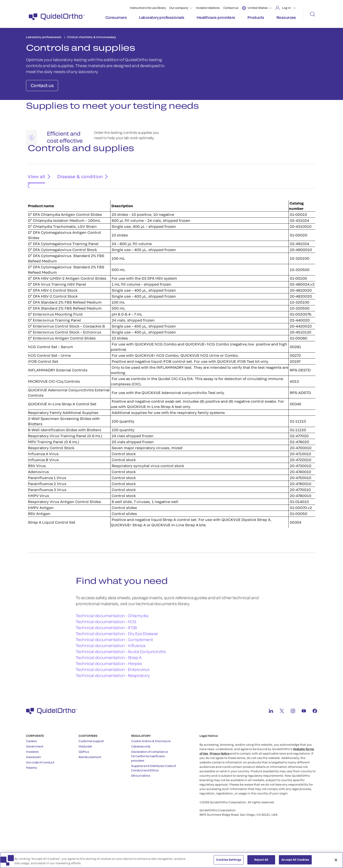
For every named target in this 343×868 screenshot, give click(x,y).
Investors (32, 777)
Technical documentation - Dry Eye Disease (117, 659)
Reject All (261, 862)
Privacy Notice (220, 779)
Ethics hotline (141, 801)
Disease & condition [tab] (76, 205)
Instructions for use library (148, 8)
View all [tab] (35, 205)
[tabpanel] (171, 385)
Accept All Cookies (295, 862)
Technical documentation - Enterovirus (112, 695)
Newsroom (34, 782)
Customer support (91, 767)
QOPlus (84, 777)
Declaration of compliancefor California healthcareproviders (149, 782)
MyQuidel (85, 772)
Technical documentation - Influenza (110, 671)
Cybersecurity (141, 772)
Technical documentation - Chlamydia (112, 641)
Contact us (231, 8)
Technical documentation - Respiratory (113, 701)
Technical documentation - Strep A (108, 683)
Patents (31, 793)
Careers (31, 767)
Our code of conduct (40, 788)
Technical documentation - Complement (114, 665)
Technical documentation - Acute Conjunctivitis (121, 677)
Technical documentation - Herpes (109, 689)
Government (35, 772)
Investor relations (208, 8)
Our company (179, 8)
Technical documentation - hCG (106, 647)
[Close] (336, 862)
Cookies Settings (229, 862)
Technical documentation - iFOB (106, 653)
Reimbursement (90, 782)
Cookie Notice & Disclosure (151, 767)
